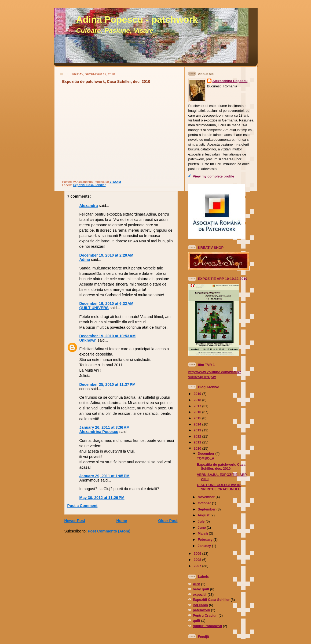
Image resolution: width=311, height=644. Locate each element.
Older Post (168, 521)
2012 (198, 436)
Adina (85, 260)
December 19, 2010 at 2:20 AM (107, 255)
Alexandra (89, 206)
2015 (198, 418)
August (204, 515)
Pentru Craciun (205, 615)
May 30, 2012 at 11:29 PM (102, 498)
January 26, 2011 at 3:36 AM (105, 427)
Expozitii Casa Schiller (89, 185)
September (207, 509)
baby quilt (201, 589)
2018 (198, 400)
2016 (198, 412)
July (202, 521)
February (206, 540)
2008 (198, 560)
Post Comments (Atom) (109, 531)
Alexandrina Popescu (99, 432)
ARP (197, 584)
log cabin (200, 605)
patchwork (202, 610)
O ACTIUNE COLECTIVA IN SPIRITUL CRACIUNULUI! (220, 487)
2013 (198, 430)
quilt (197, 621)
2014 (198, 424)
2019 (198, 394)
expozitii (200, 595)
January (205, 546)
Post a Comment (83, 506)
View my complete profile (214, 176)
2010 (198, 448)
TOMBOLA (206, 458)
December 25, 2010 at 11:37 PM (107, 384)
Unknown (88, 340)
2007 (198, 566)
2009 (198, 554)
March (203, 533)
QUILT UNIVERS (94, 308)
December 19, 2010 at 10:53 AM (108, 336)
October (205, 503)
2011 (198, 442)
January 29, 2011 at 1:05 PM (105, 476)
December (207, 454)
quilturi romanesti (208, 626)
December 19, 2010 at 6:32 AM (107, 304)
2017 (198, 406)
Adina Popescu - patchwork (137, 20)
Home (122, 521)
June (202, 528)
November (207, 497)
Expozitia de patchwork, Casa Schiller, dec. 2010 (106, 82)
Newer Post (75, 521)
